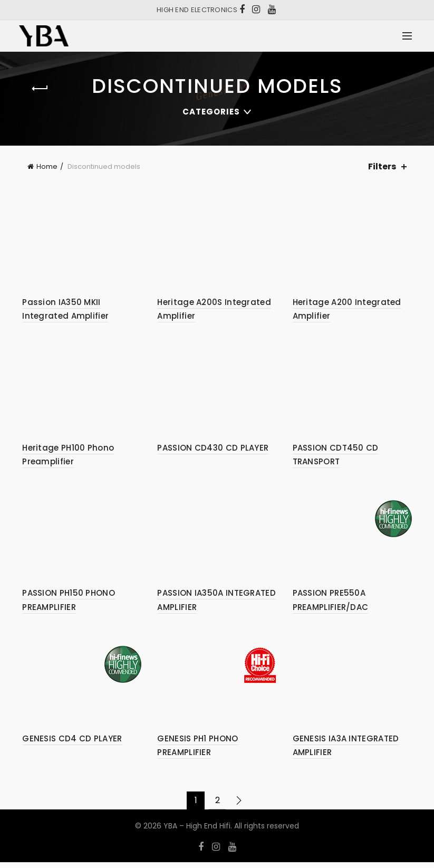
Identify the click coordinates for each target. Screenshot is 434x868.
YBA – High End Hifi (197, 831)
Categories (211, 112)
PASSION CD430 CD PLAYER (212, 450)
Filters (382, 166)
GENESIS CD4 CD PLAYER (69, 744)
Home (47, 166)
